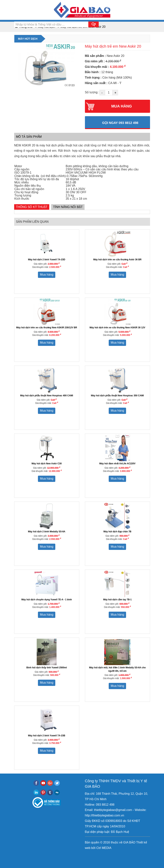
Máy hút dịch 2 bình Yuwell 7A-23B (47, 736)
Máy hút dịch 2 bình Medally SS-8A (47, 532)
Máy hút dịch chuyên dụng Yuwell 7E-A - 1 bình (47, 600)
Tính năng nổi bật (68, 207)
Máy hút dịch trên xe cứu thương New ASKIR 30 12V (117, 328)
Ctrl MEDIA (103, 848)
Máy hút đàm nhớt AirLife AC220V (117, 464)
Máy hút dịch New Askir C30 (47, 464)
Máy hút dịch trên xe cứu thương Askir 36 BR (117, 260)
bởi (93, 848)
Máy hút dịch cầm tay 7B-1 (117, 600)
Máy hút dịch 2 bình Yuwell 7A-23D (47, 260)
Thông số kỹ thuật (32, 207)
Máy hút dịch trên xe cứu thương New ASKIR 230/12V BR (47, 328)
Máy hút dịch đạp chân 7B (117, 532)
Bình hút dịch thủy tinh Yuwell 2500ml (47, 668)
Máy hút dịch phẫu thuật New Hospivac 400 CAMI (47, 396)
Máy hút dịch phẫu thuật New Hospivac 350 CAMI (117, 396)
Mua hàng (47, 275)
